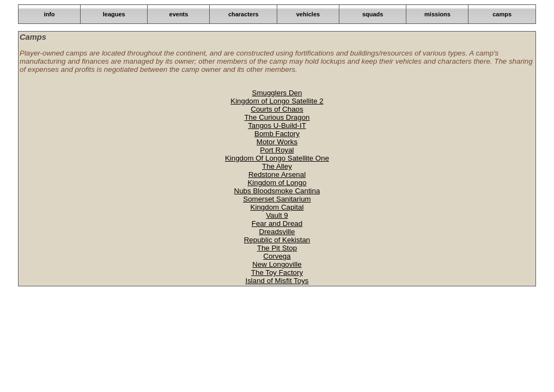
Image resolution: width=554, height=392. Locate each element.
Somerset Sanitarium (277, 199)
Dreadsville (277, 232)
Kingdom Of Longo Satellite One (277, 158)
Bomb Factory (277, 134)
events (179, 14)
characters (243, 14)
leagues (114, 14)
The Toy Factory (277, 272)
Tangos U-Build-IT (277, 125)
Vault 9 (277, 215)
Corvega (277, 256)
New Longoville (277, 264)
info (49, 14)
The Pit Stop (277, 248)
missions (437, 14)
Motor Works (277, 142)
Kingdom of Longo (277, 183)
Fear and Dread (277, 223)
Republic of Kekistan (277, 240)
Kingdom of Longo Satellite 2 (277, 101)
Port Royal (277, 150)
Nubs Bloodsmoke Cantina (277, 191)
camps (502, 14)
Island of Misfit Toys (277, 281)
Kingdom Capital (277, 207)
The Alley (277, 166)
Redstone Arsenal (277, 174)
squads (373, 14)
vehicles (308, 14)
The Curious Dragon (277, 117)
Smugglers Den (277, 93)
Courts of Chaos (277, 109)
